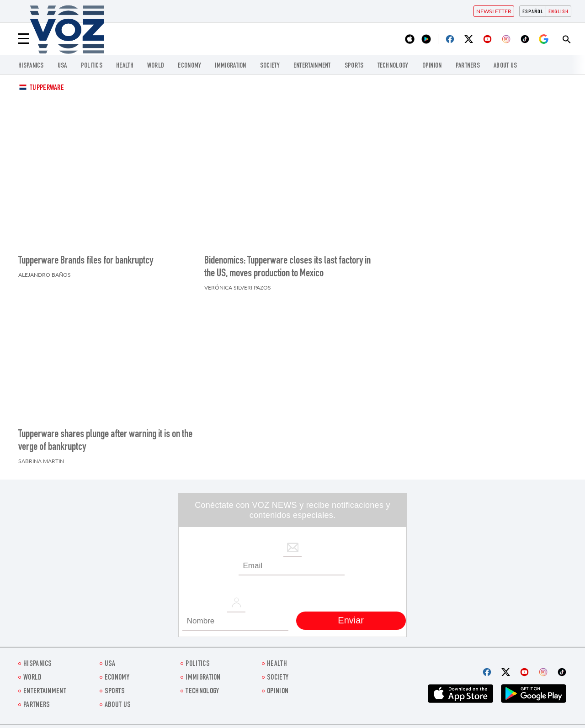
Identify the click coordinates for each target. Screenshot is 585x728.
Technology (393, 66)
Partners (468, 66)
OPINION (432, 66)
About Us (505, 66)
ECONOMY (189, 66)
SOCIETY (270, 66)
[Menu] (24, 39)
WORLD (156, 66)
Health (125, 66)
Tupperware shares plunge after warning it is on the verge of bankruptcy (105, 441)
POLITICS (92, 66)
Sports (354, 66)
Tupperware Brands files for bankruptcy (86, 261)
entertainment (312, 66)
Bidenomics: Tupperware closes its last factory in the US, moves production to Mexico (287, 268)
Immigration (230, 66)
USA (62, 66)
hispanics (31, 66)
